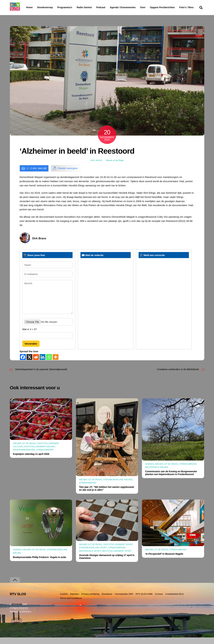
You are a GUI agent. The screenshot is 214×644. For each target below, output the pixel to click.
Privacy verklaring (90, 601)
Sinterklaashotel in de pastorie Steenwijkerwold (41, 376)
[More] (56, 364)
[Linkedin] (42, 364)
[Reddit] (36, 364)
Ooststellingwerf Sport (118, 551)
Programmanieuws (24, 456)
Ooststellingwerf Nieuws (39, 453)
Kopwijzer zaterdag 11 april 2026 (31, 460)
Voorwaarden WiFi (124, 601)
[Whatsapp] (49, 364)
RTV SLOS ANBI (144, 601)
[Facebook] (23, 364)
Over (151, 7)
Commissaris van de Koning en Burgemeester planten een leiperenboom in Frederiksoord (171, 479)
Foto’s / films (34, 14)
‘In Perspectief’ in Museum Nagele (164, 560)
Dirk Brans (96, 167)
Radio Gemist (93, 7)
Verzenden (31, 350)
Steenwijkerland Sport (93, 554)
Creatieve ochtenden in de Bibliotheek (178, 376)
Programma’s (71, 8)
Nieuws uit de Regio (115, 167)
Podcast (109, 7)
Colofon (64, 601)
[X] (29, 364)
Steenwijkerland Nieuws (118, 486)
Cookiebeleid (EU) (174, 601)
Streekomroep (46, 8)
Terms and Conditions (71, 605)
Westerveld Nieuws (157, 474)
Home (27, 7)
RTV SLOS (17, 611)
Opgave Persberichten (174, 8)
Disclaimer (107, 601)
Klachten (75, 601)
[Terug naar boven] (15, 587)
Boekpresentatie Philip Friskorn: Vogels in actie (39, 564)
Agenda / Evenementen (131, 7)
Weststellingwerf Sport (117, 558)
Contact (159, 601)
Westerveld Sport (90, 558)
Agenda (149, 471)
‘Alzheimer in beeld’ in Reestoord (77, 158)
